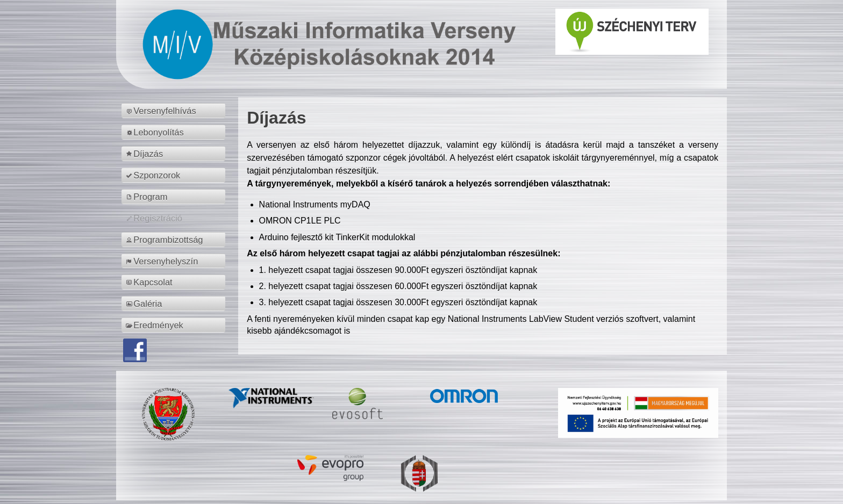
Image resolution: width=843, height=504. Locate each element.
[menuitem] (175, 111)
